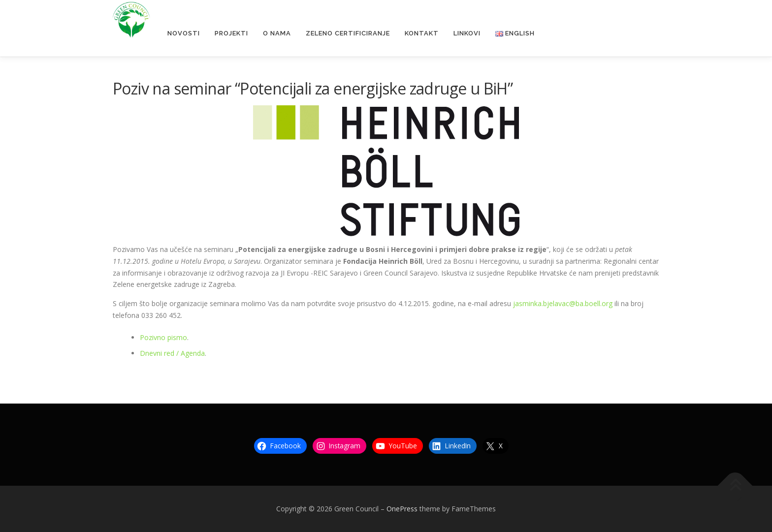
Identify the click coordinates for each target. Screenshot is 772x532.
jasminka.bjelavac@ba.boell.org (563, 303)
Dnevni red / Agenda (172, 353)
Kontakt (422, 33)
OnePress (402, 509)
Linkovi (467, 33)
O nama (277, 33)
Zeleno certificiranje (348, 33)
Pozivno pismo (163, 337)
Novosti (184, 33)
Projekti (231, 33)
